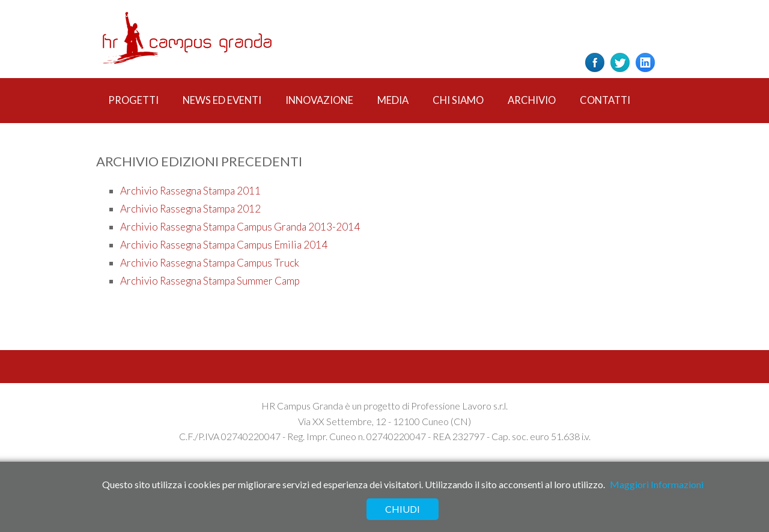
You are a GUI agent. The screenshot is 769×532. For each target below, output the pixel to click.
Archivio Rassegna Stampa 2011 (190, 191)
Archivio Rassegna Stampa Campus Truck (210, 263)
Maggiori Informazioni (657, 484)
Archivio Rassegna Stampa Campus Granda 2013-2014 (240, 227)
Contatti (605, 100)
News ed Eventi (222, 100)
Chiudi (403, 509)
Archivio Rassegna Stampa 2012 (190, 209)
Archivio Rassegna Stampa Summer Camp (210, 281)
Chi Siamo (458, 100)
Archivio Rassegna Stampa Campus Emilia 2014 (224, 245)
